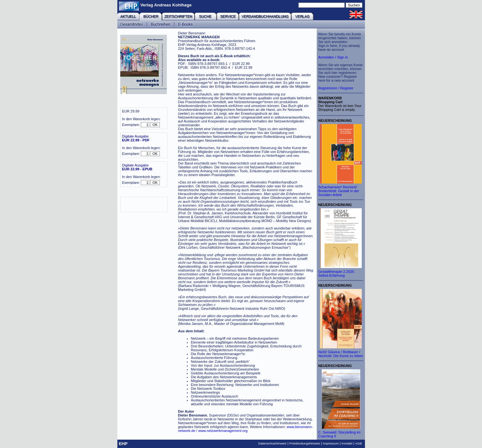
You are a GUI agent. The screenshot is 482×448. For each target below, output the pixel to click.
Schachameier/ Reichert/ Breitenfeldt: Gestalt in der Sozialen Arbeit (339, 191)
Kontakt (347, 443)
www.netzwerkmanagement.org (223, 431)
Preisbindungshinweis (305, 443)
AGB (359, 443)
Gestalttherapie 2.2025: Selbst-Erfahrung (337, 273)
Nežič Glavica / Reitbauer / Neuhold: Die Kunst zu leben (341, 354)
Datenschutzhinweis (272, 443)
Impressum (331, 443)
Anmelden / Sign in (333, 57)
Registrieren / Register (336, 88)
